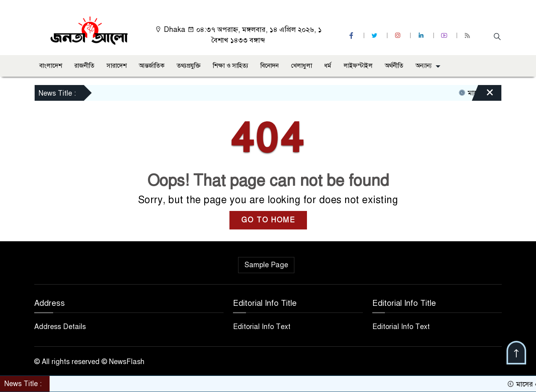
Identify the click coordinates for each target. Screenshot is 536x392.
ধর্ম (328, 66)
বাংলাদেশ (51, 66)
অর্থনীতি (394, 66)
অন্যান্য (424, 66)
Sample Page (266, 265)
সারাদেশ (117, 66)
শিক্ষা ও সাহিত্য (231, 66)
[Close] (483, 95)
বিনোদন (270, 66)
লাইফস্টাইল (358, 66)
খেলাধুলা (301, 66)
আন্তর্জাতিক (152, 66)
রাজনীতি (84, 66)
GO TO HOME (268, 220)
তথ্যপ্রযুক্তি (189, 66)
